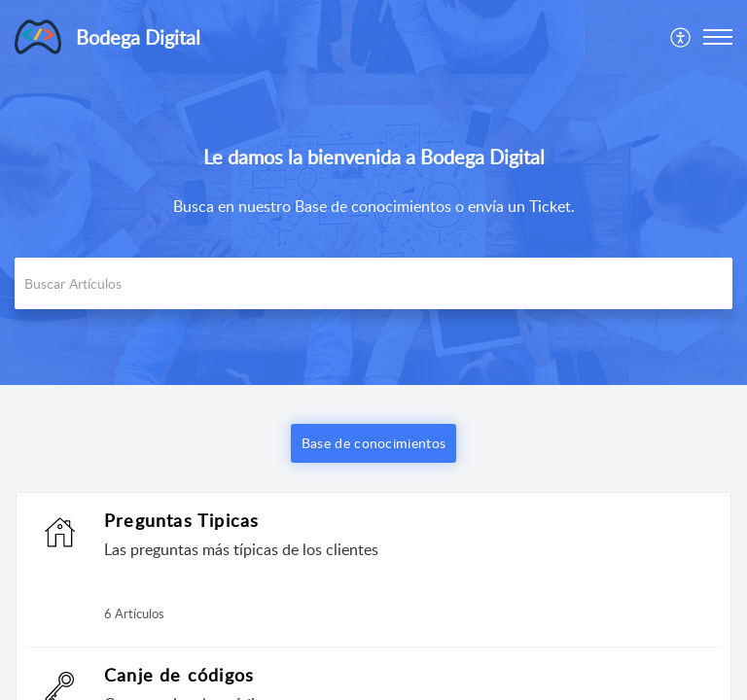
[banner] (373, 192)
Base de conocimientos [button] (373, 443)
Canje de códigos (179, 675)
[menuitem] (681, 37)
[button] (681, 37)
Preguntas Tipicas (181, 520)
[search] (373, 283)
